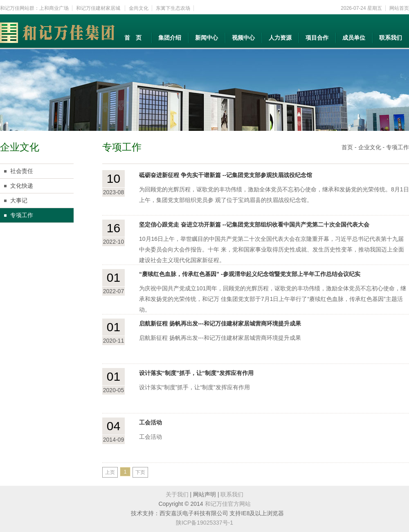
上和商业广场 (54, 8)
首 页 (133, 38)
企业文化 (370, 147)
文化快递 (22, 186)
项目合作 (317, 38)
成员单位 (354, 38)
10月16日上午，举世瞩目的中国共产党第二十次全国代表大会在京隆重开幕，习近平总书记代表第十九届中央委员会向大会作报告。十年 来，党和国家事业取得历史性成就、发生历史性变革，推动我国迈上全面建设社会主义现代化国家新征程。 (272, 249)
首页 (347, 147)
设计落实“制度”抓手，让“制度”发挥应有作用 (196, 373)
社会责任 (22, 171)
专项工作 (22, 215)
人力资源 (280, 38)
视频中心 (243, 38)
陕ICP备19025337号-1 (204, 523)
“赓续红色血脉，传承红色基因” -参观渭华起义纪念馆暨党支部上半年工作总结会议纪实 (250, 274)
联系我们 (391, 38)
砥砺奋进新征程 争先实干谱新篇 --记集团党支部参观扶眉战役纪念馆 (226, 175)
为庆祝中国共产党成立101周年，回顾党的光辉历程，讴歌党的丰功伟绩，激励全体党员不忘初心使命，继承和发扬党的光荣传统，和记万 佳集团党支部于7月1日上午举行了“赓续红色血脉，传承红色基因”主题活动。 (273, 299)
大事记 (19, 200)
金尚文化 (139, 8)
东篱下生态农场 (173, 8)
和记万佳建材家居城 (99, 8)
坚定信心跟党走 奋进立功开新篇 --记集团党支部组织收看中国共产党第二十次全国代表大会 (254, 224)
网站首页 (399, 8)
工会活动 (151, 422)
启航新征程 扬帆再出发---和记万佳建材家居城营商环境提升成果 (220, 323)
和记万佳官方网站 (228, 504)
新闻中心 (207, 38)
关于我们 (177, 494)
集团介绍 (170, 38)
